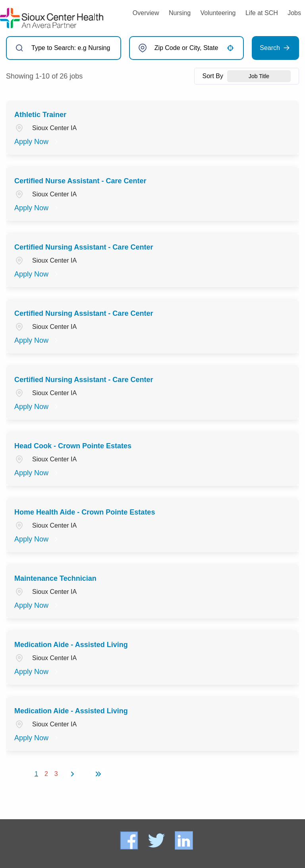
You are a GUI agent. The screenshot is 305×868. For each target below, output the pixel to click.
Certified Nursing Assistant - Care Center (84, 247)
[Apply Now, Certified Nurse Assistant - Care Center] (37, 208)
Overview (146, 13)
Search (270, 48)
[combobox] (187, 48)
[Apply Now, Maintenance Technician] (37, 605)
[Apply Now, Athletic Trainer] (37, 142)
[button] (230, 48)
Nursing (180, 13)
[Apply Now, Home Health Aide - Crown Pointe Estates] (37, 539)
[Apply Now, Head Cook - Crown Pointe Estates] (37, 473)
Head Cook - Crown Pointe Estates (73, 446)
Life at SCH (262, 13)
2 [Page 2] (46, 774)
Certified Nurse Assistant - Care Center (80, 181)
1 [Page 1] (36, 774)
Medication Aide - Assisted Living (71, 645)
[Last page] (98, 774)
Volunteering (218, 13)
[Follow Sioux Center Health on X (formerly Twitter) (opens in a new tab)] (156, 840)
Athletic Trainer (40, 115)
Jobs (294, 13)
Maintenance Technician (55, 578)
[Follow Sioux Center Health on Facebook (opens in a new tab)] (130, 840)
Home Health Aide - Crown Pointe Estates (85, 512)
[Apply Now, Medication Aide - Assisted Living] (37, 672)
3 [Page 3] (56, 774)
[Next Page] (73, 774)
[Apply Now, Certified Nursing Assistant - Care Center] (37, 274)
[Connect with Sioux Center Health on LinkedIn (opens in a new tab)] (184, 840)
